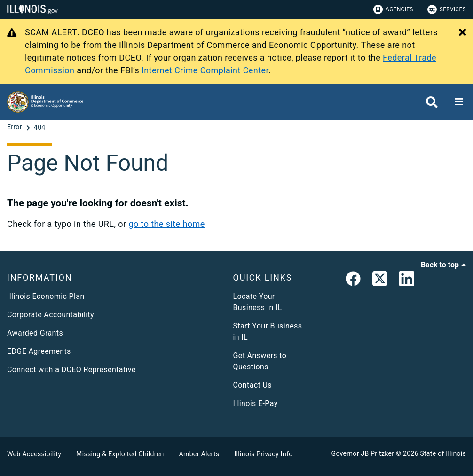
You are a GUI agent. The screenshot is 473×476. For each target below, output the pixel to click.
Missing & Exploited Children (120, 454)
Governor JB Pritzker (363, 453)
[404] (40, 127)
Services (447, 9)
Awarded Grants (35, 333)
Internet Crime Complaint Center (205, 70)
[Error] (16, 127)
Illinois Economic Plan (46, 296)
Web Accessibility (34, 454)
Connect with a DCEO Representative (71, 370)
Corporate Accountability (51, 315)
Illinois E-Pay (256, 403)
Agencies (393, 9)
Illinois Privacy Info (263, 454)
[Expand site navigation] (459, 102)
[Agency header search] (432, 102)
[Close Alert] (462, 33)
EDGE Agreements (39, 351)
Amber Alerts (199, 454)
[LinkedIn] (407, 281)
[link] (353, 281)
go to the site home (166, 224)
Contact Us (252, 385)
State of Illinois (443, 453)
